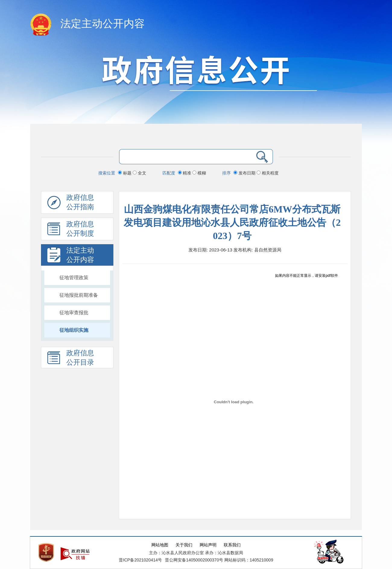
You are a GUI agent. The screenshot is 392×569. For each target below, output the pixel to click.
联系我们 (232, 545)
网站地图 (160, 545)
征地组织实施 (74, 330)
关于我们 (184, 545)
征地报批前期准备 (79, 295)
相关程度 (268, 173)
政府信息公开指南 (71, 204)
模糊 (199, 173)
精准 (185, 173)
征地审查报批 (74, 313)
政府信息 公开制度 (71, 230)
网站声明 (208, 545)
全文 (139, 173)
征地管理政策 (74, 278)
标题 (125, 173)
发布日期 (245, 173)
